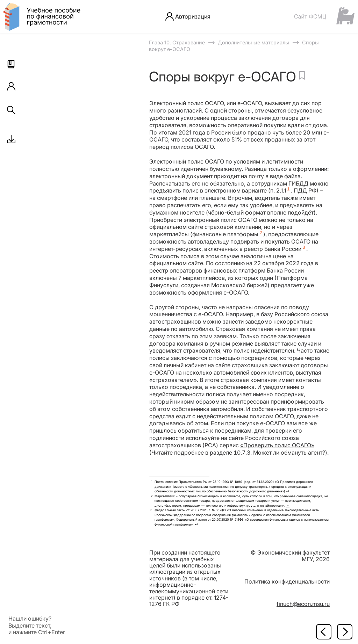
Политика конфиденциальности (287, 581)
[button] (11, 64)
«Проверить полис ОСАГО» (277, 445)
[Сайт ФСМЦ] (324, 16)
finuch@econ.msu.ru (303, 604)
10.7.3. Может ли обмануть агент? (279, 453)
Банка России (285, 270)
